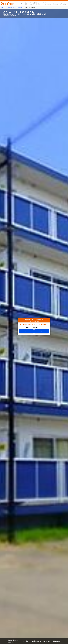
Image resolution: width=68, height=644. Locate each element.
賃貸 (26, 4)
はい (26, 331)
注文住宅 (49, 4)
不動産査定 (55, 4)
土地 (45, 4)
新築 (31, 4)
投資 (61, 4)
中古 (34, 4)
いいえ (42, 331)
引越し (65, 4)
